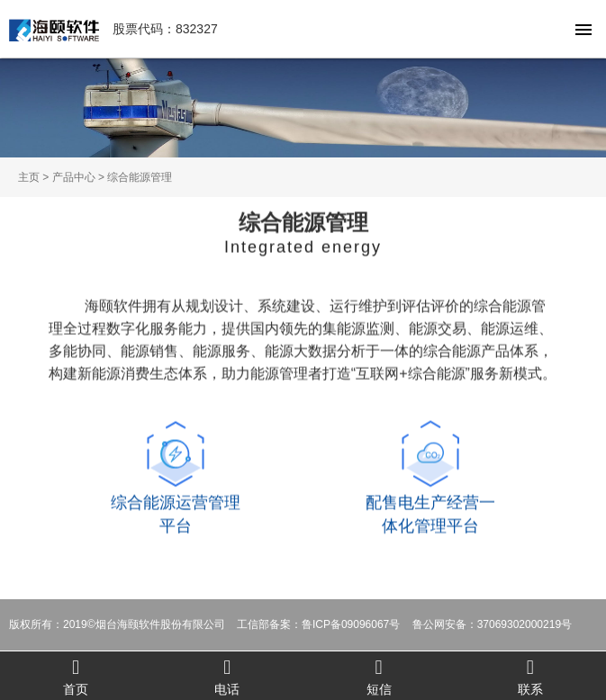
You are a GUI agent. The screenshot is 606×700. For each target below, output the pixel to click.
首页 (76, 676)
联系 (530, 676)
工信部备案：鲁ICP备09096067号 (318, 624)
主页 (29, 177)
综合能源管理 (140, 177)
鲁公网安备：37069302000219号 (492, 624)
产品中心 (74, 177)
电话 (227, 676)
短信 (379, 676)
